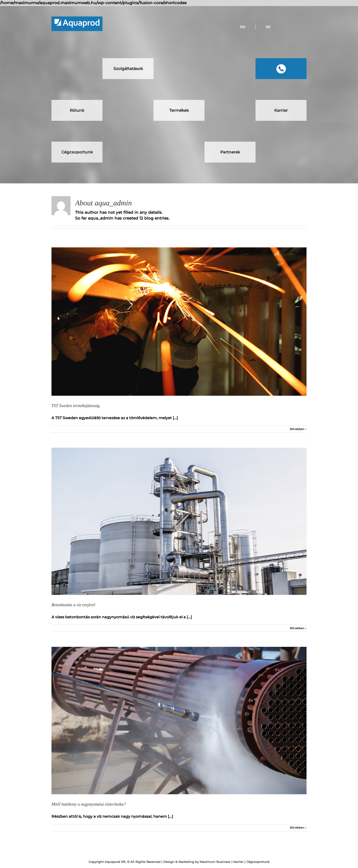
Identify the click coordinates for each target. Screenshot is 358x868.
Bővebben (297, 429)
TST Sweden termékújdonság (76, 406)
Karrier (238, 862)
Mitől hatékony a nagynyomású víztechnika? (89, 804)
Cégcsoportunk (258, 862)
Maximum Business (215, 862)
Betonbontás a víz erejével (73, 605)
